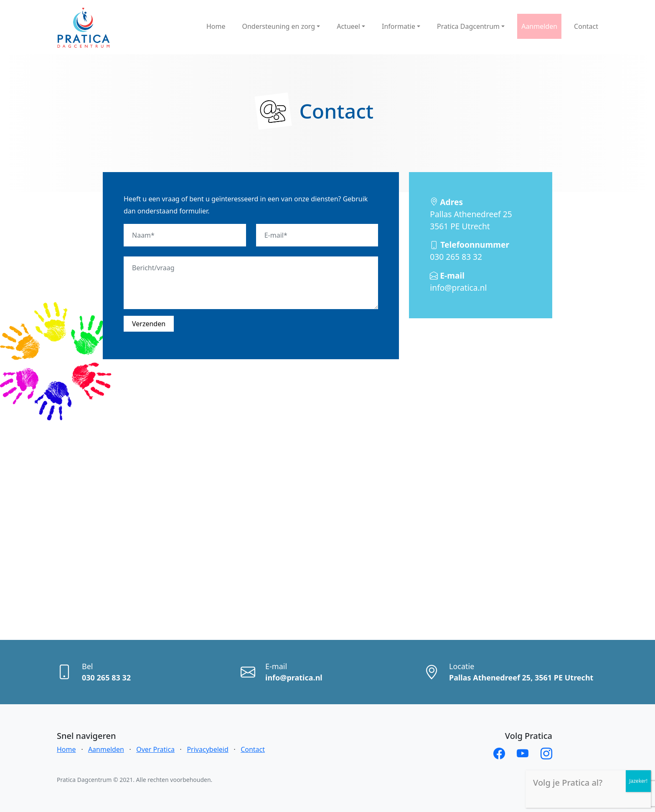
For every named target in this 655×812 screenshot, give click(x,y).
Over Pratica (155, 749)
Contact (253, 749)
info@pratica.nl (458, 282)
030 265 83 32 (470, 251)
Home (66, 749)
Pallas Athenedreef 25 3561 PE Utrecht (471, 214)
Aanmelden (106, 749)
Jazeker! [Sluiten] (638, 781)
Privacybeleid (207, 749)
